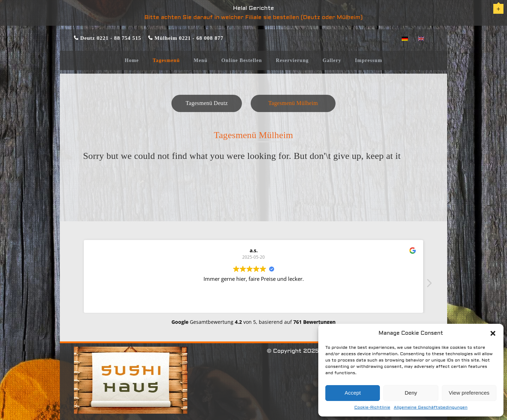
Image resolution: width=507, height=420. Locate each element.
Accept (353, 393)
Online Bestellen (242, 60)
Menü (201, 60)
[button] (493, 333)
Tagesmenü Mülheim (293, 103)
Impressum (369, 60)
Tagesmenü (166, 60)
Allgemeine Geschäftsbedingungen (430, 408)
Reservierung (292, 60)
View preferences (469, 393)
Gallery (332, 60)
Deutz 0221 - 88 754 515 (110, 38)
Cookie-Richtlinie (372, 408)
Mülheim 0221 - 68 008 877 (188, 38)
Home (132, 60)
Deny (411, 393)
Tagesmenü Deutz (207, 103)
